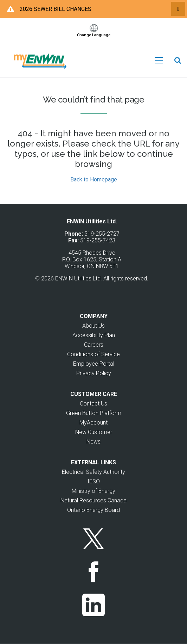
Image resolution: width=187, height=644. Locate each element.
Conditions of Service (93, 354)
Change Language (94, 35)
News (93, 442)
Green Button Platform (94, 413)
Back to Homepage (94, 179)
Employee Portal (94, 364)
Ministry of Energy (93, 491)
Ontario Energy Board (93, 510)
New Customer (94, 432)
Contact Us (93, 404)
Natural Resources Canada (93, 500)
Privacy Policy (94, 373)
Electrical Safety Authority (93, 472)
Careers (94, 345)
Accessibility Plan (94, 335)
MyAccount (93, 423)
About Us (93, 326)
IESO (94, 481)
